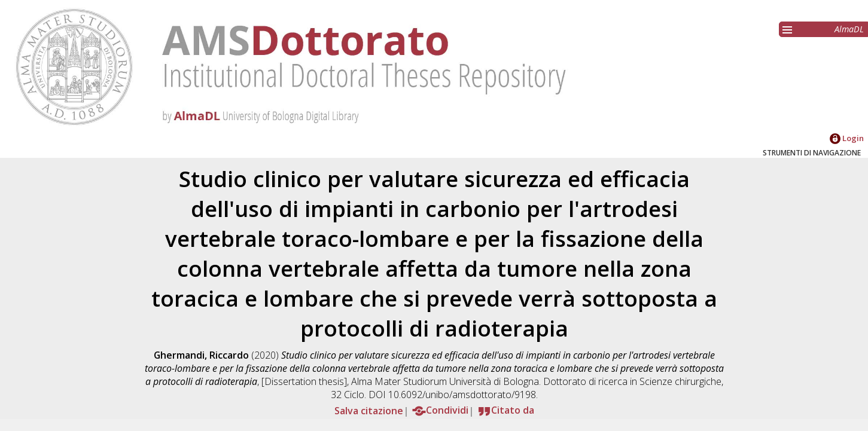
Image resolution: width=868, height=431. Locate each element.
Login (847, 138)
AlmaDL (849, 29)
